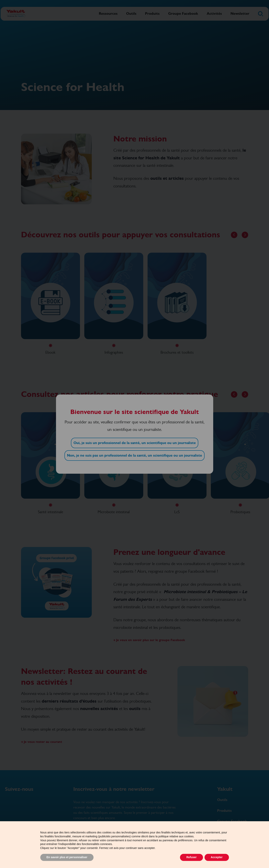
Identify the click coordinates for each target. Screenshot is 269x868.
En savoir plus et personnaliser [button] (67, 857)
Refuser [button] (191, 857)
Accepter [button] (217, 857)
